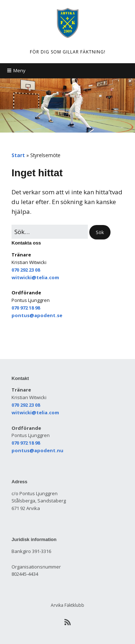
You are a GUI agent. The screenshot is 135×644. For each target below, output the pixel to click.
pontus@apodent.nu (37, 450)
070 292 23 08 (26, 270)
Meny (19, 70)
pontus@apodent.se (37, 315)
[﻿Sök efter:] (50, 232)
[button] (100, 232)
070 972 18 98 (26, 308)
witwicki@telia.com (35, 277)
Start (18, 155)
